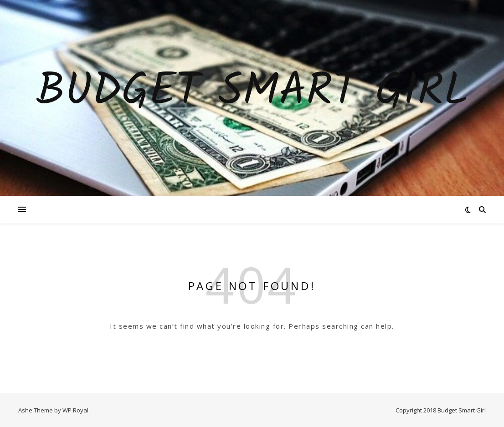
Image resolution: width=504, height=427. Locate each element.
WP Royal (75, 410)
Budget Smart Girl (252, 92)
